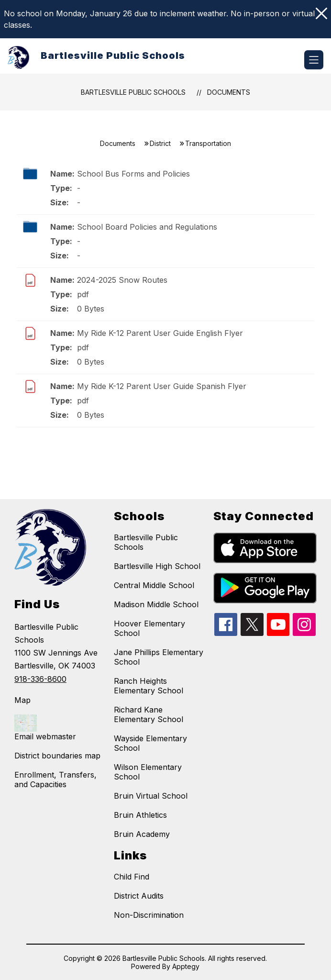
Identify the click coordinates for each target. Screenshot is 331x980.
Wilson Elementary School (148, 772)
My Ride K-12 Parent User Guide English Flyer (160, 333)
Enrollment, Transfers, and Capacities (55, 780)
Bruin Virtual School (151, 796)
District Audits (139, 896)
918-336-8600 (40, 679)
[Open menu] (314, 60)
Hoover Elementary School (149, 628)
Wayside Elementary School (150, 743)
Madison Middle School (156, 604)
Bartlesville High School (157, 566)
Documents (229, 92)
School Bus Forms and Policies (133, 174)
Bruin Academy (142, 834)
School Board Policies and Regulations (147, 227)
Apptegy (186, 966)
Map (22, 700)
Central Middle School (154, 585)
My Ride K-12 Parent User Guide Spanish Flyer (162, 386)
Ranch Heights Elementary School (149, 686)
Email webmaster (45, 736)
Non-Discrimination (149, 915)
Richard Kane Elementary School (149, 714)
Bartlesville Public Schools (133, 92)
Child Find (132, 877)
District (160, 143)
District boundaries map (57, 756)
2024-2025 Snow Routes (122, 280)
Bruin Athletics (140, 815)
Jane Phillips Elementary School (159, 657)
